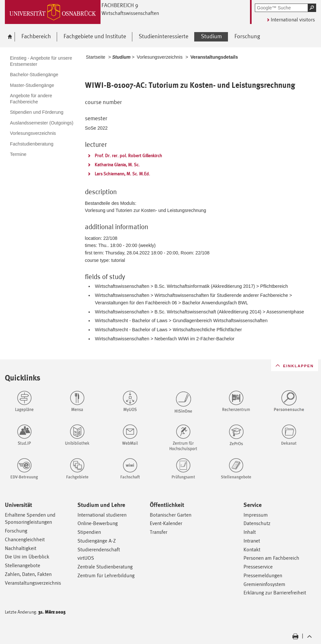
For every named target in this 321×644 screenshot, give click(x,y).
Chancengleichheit (25, 539)
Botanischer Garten (171, 515)
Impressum (256, 515)
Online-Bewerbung (98, 523)
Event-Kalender (166, 523)
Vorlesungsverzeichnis (160, 57)
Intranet (252, 541)
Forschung (16, 531)
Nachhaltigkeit (21, 548)
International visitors (293, 20)
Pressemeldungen (263, 575)
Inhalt (250, 532)
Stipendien (89, 532)
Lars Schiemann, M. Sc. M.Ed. (122, 174)
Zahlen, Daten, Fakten (28, 574)
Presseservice (258, 567)
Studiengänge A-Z (97, 541)
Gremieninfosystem (264, 584)
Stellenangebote (23, 565)
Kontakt (252, 550)
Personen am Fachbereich (271, 558)
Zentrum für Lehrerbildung (106, 575)
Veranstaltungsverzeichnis (33, 583)
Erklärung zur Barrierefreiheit (275, 593)
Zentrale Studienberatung (105, 567)
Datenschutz (257, 523)
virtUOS (86, 558)
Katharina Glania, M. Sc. (117, 165)
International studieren (102, 515)
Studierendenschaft (99, 550)
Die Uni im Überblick (27, 557)
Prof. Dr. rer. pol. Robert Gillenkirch (128, 156)
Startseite (96, 57)
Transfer (159, 532)
